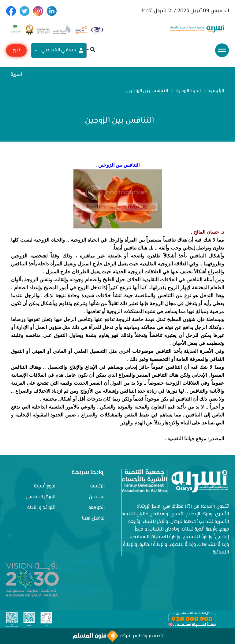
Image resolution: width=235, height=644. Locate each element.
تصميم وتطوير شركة (118, 636)
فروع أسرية (45, 486)
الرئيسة (97, 486)
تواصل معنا (93, 518)
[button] (91, 50)
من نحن (97, 497)
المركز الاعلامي (41, 497)
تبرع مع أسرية (16, 52)
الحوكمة (97, 508)
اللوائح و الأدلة (41, 508)
